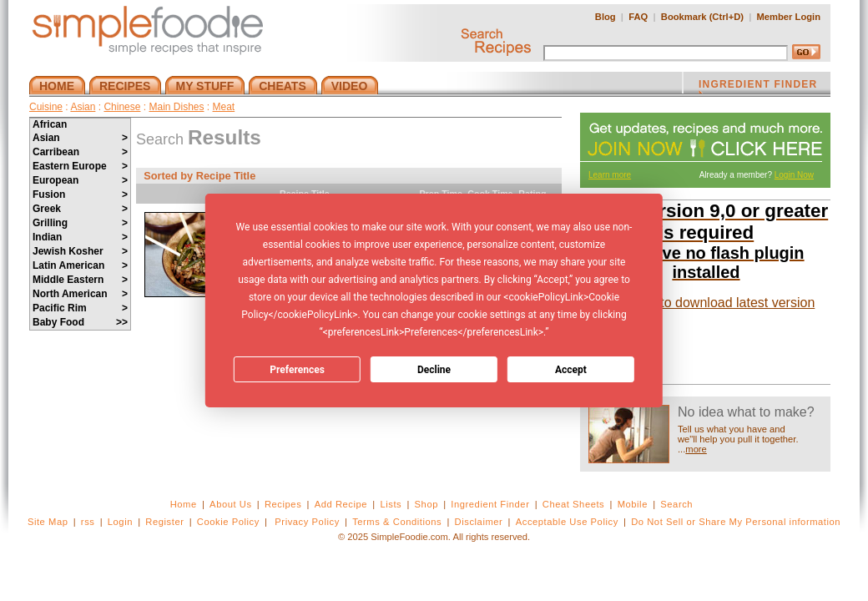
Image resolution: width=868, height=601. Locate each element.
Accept (571, 370)
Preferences (297, 370)
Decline (434, 370)
